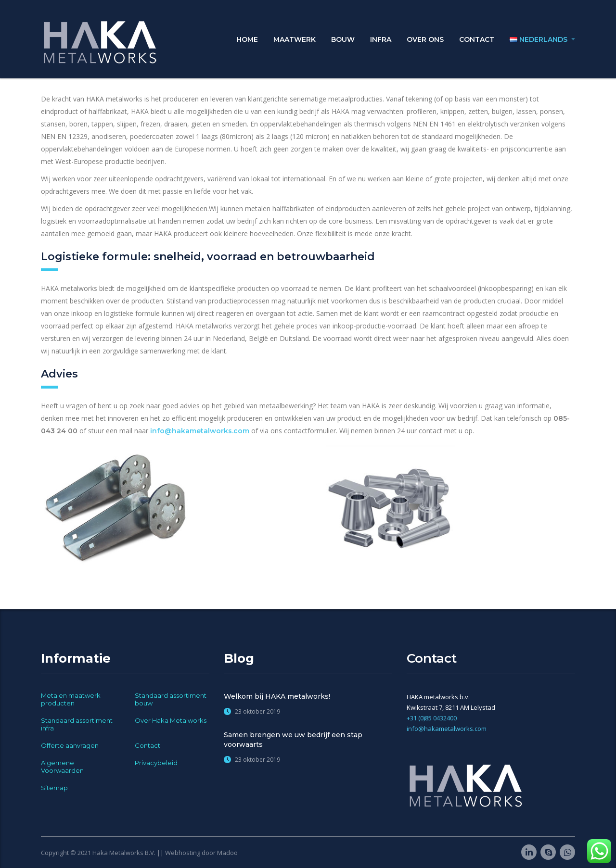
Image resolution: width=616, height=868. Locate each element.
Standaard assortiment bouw (171, 699)
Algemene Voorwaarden (62, 767)
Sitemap (54, 788)
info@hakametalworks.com (200, 431)
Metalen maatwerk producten (71, 699)
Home (247, 39)
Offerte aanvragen (70, 745)
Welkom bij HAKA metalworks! (277, 696)
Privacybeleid (156, 763)
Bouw (343, 39)
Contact (477, 39)
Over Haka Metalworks (171, 720)
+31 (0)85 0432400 (432, 718)
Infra (381, 39)
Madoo (227, 853)
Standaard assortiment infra (77, 724)
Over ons (425, 39)
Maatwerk (295, 39)
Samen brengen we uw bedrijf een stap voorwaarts (293, 740)
